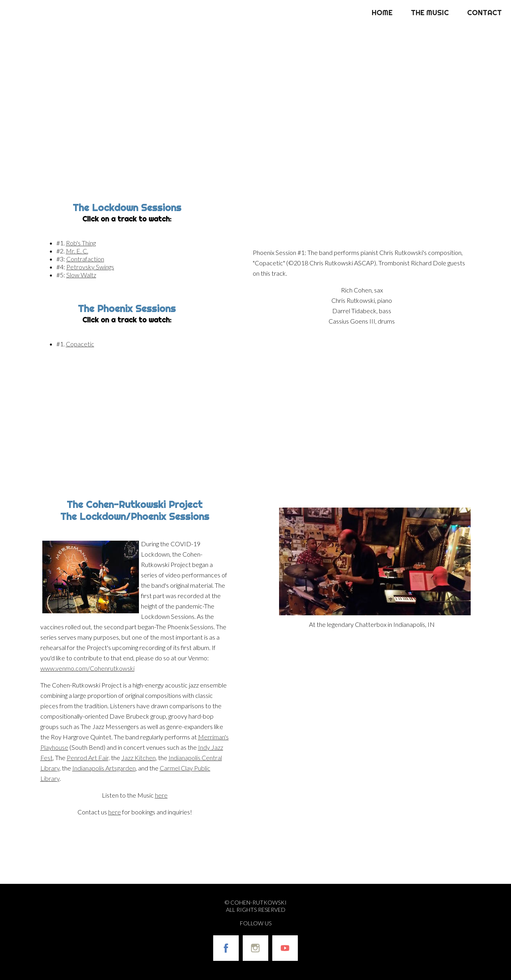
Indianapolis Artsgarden (104, 768)
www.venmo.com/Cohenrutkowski (87, 668)
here (161, 795)
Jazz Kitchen (139, 758)
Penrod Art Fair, (88, 758)
